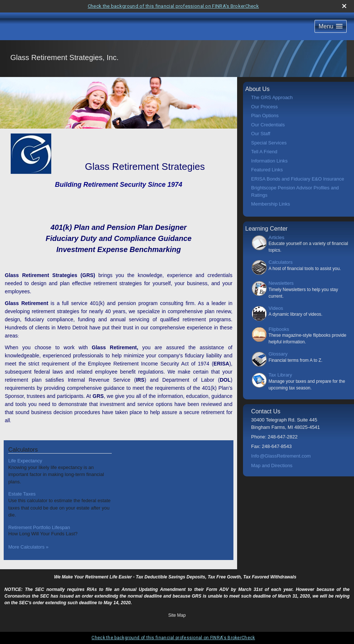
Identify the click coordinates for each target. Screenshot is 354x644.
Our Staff (261, 134)
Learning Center (266, 229)
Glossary (278, 354)
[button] (331, 26)
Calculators (280, 262)
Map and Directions (272, 465)
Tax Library (280, 375)
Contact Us (266, 411)
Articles (276, 237)
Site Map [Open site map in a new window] (177, 615)
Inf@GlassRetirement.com (281, 456)
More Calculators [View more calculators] (28, 547)
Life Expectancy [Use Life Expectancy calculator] (25, 461)
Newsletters (281, 283)
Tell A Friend (264, 152)
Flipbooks (279, 329)
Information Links (269, 161)
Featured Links (267, 170)
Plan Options (265, 115)
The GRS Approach (272, 97)
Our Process (264, 107)
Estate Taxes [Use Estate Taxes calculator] (22, 494)
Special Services (269, 143)
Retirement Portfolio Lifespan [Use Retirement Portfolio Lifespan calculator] (39, 527)
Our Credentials (268, 125)
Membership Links (271, 204)
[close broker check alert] (344, 6)
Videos (276, 308)
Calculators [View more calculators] (23, 450)
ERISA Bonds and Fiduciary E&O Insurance (298, 179)
